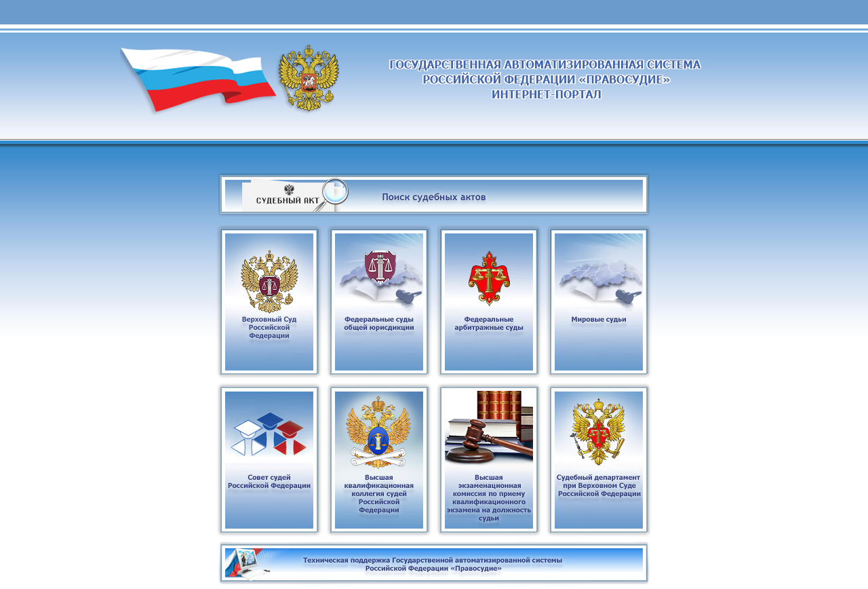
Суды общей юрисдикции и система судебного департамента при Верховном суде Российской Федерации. (434, 115)
